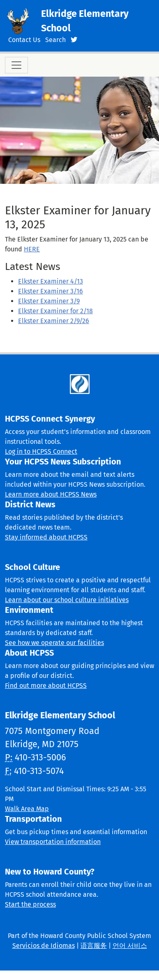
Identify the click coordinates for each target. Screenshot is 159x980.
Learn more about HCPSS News (51, 494)
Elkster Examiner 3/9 (49, 301)
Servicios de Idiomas (44, 946)
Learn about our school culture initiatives (67, 600)
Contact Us (24, 40)
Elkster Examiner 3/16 (51, 291)
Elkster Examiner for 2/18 (55, 311)
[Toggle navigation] (16, 65)
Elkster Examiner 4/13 (51, 281)
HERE (32, 249)
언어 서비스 (130, 946)
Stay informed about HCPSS (46, 537)
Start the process (30, 904)
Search (55, 40)
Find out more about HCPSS (46, 686)
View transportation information (53, 842)
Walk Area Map (27, 809)
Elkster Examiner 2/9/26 (54, 321)
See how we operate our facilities (54, 643)
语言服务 (94, 946)
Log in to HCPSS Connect (41, 451)
